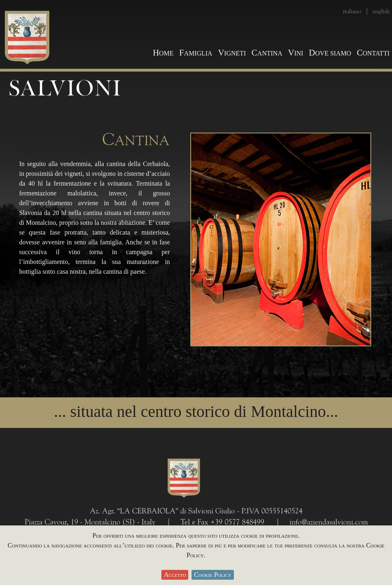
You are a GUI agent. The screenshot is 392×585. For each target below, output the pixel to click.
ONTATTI (373, 53)
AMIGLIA (196, 53)
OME (163, 53)
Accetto (175, 575)
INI (296, 53)
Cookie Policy (213, 575)
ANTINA (267, 53)
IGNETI (232, 53)
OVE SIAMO (330, 53)
